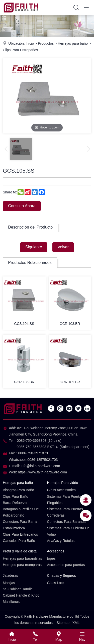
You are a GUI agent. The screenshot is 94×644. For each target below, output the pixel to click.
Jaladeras (10, 576)
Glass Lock (56, 583)
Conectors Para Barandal (67, 522)
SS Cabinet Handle (18, 589)
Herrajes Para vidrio (63, 483)
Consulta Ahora (22, 206)
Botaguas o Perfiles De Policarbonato (21, 512)
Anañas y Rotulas (61, 541)
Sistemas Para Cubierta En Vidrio (68, 531)
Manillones (11, 602)
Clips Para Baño (15, 496)
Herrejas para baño (73, 43)
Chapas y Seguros (62, 576)
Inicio (30, 43)
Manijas (9, 583)
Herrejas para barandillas (22, 558)
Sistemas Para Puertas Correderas (65, 512)
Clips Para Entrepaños (20, 50)
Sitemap (63, 623)
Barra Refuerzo (15, 503)
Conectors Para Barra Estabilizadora (20, 525)
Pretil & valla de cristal (20, 551)
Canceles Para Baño (19, 541)
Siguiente (34, 247)
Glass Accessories (61, 490)
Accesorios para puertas (66, 565)
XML (76, 623)
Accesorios (56, 551)
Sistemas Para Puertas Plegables (65, 500)
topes (51, 558)
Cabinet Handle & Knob (21, 595)
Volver (63, 247)
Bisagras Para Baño (18, 490)
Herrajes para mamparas (22, 565)
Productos (46, 43)
